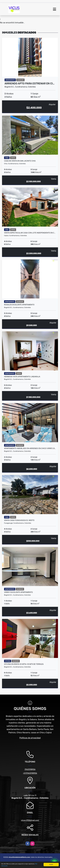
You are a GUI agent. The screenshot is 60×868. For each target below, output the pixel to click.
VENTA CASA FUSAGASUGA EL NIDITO (19, 520)
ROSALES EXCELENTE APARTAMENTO (19, 305)
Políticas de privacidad (30, 738)
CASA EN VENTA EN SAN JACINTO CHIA (20, 161)
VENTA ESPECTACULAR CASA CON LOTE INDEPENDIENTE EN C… (30, 233)
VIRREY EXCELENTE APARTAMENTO (18, 592)
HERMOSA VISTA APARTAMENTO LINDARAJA (22, 377)
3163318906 (30, 769)
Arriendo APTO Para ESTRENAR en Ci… (29, 84)
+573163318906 (30, 773)
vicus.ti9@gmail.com (30, 820)
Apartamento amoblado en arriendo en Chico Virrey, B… (30, 448)
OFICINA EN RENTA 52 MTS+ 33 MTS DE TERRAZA (24, 664)
